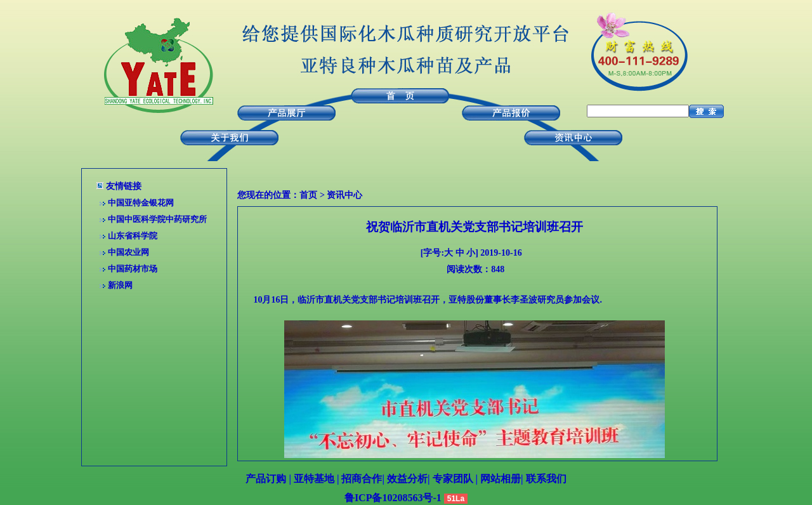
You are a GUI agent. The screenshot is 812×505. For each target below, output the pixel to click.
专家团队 (453, 479)
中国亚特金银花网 (141, 203)
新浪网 (120, 285)
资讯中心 (344, 195)
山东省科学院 (133, 236)
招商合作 (362, 479)
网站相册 (501, 479)
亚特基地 (314, 479)
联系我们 (546, 479)
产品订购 (266, 479)
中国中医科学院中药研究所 (157, 219)
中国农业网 (128, 252)
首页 (308, 195)
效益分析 (407, 479)
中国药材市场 (133, 269)
